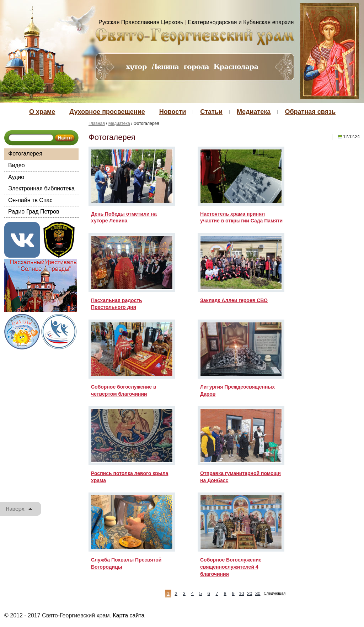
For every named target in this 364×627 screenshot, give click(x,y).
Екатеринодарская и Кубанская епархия (241, 22)
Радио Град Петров (34, 212)
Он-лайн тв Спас (30, 200)
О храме (42, 112)
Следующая (275, 593)
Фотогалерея (25, 154)
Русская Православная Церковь (141, 22)
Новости (173, 112)
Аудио (16, 177)
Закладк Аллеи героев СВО (234, 300)
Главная (97, 123)
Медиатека (254, 112)
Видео (17, 165)
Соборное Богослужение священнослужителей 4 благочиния (231, 567)
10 (241, 593)
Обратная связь (310, 112)
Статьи (211, 112)
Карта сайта (129, 615)
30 (258, 593)
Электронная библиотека (41, 188)
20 (250, 593)
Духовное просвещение (107, 112)
